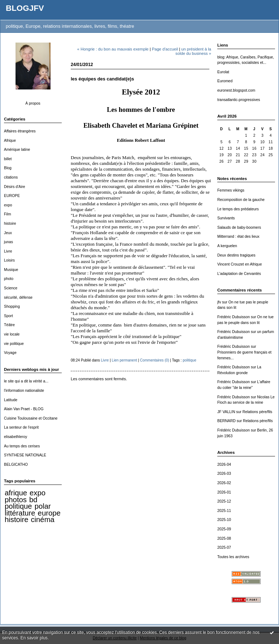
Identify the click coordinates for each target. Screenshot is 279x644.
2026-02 (224, 483)
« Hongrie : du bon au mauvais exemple (113, 49)
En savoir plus (34, 638)
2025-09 (224, 529)
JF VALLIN (226, 412)
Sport (8, 316)
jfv (219, 302)
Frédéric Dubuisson (234, 317)
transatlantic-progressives (239, 100)
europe (49, 513)
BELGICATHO (16, 465)
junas (8, 242)
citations (11, 177)
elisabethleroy (16, 437)
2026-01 (224, 492)
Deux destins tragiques (236, 255)
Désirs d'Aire (15, 187)
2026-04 (224, 465)
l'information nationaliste (24, 391)
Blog (8, 168)
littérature (20, 513)
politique (18, 506)
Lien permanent (125, 360)
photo (9, 279)
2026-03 (224, 474)
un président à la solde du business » (193, 51)
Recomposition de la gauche (241, 200)
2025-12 (224, 501)
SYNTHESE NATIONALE (25, 455)
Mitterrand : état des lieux (238, 236)
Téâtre (9, 325)
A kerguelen (227, 246)
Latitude (11, 400)
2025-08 (224, 538)
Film (8, 214)
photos (16, 500)
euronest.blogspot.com (236, 90)
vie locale (12, 334)
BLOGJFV (25, 8)
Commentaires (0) (155, 360)
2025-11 (224, 511)
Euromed (225, 81)
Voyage (10, 353)
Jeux (8, 233)
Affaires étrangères (20, 131)
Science (11, 288)
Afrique (10, 141)
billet (8, 159)
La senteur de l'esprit (21, 427)
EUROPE (12, 196)
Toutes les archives (233, 557)
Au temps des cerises (22, 446)
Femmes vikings (231, 190)
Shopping (12, 306)
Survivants (226, 218)
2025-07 (224, 547)
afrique (16, 493)
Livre (8, 251)
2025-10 (224, 520)
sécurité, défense (18, 297)
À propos (33, 103)
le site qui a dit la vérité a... (26, 381)
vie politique (14, 344)
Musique (11, 270)
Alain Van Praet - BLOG (24, 409)
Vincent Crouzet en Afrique (239, 264)
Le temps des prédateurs (238, 209)
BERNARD (226, 421)
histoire (10, 224)
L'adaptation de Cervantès (239, 274)
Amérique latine (17, 150)
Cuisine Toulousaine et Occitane (31, 418)
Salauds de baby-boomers (239, 227)
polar (43, 506)
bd (33, 500)
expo (8, 205)
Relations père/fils (258, 412)
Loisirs (9, 260)
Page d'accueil (165, 49)
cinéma (42, 520)
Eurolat (223, 72)
